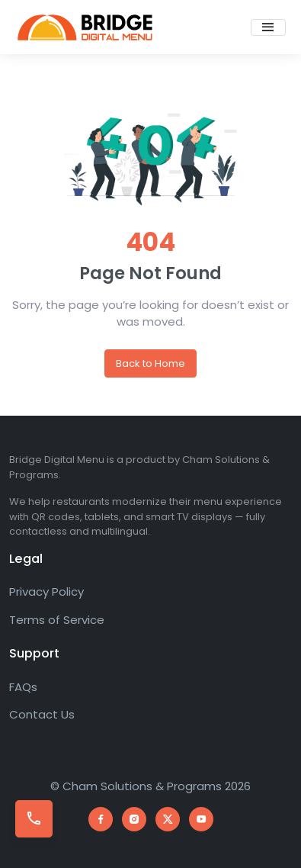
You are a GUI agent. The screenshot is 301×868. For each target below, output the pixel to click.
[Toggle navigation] (268, 27)
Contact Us (42, 714)
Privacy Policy (46, 592)
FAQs (23, 687)
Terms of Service (57, 620)
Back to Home (150, 363)
